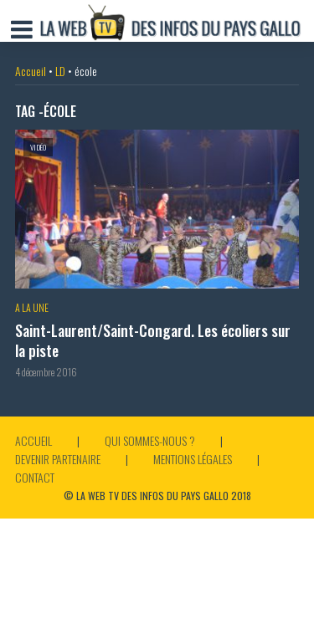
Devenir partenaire (58, 459)
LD (60, 71)
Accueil (31, 71)
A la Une (32, 307)
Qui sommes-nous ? (150, 440)
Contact (35, 477)
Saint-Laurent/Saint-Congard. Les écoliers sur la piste (153, 340)
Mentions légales (193, 459)
